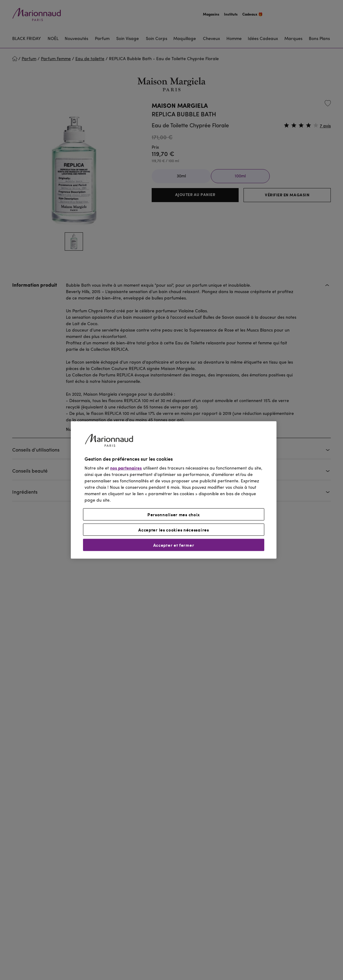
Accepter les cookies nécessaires (173, 530)
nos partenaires (126, 468)
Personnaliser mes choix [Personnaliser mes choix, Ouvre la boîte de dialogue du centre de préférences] (174, 514)
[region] (174, 490)
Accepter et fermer (174, 545)
